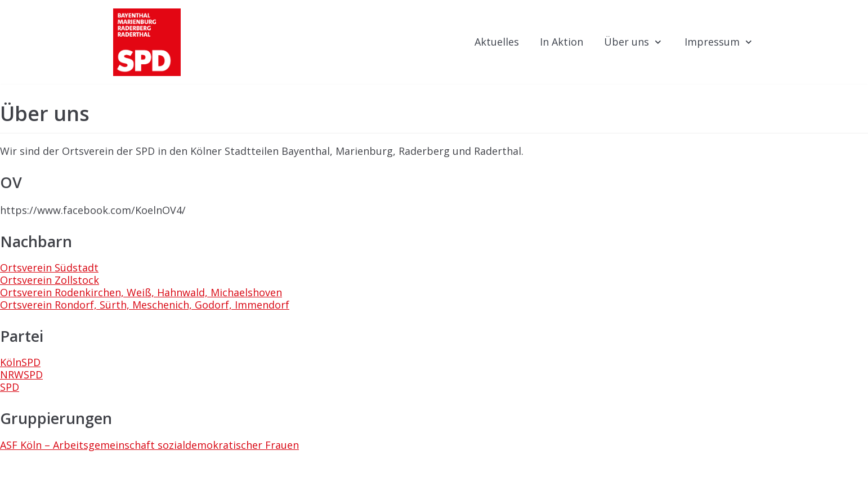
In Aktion (561, 42)
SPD (10, 387)
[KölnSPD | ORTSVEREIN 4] (147, 42)
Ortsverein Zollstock (50, 280)
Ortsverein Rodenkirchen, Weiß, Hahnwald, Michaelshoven (141, 292)
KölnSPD (20, 362)
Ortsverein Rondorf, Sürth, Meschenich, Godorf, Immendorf (145, 305)
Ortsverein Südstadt (49, 267)
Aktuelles (497, 42)
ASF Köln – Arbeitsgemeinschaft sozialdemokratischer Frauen (149, 445)
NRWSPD (21, 374)
